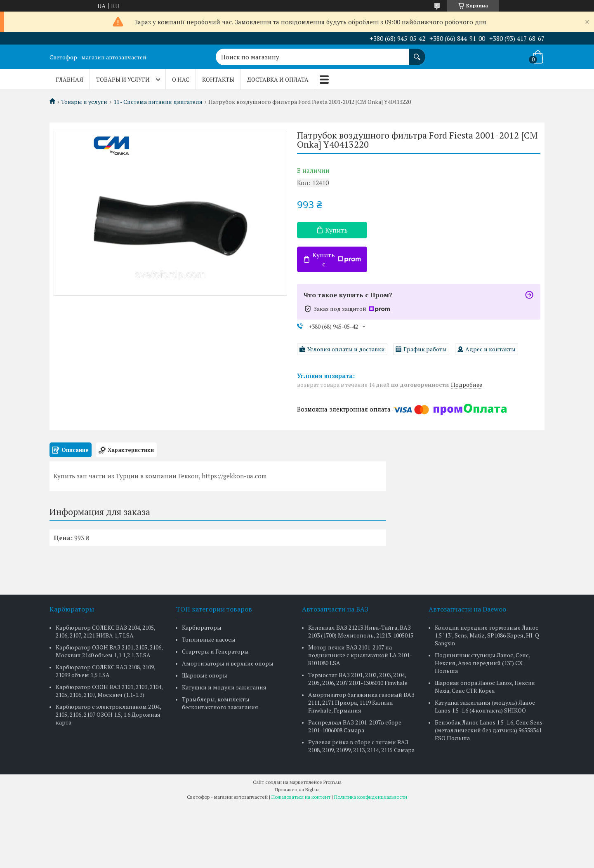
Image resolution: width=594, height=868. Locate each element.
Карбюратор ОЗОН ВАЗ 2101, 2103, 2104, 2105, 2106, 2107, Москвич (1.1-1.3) (109, 691)
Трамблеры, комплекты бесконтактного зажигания (220, 703)
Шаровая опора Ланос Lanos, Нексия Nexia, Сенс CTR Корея (485, 687)
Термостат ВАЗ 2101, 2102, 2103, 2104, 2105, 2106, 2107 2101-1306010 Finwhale (358, 679)
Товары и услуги (123, 79)
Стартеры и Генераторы (215, 651)
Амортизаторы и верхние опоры (228, 663)
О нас (181, 79)
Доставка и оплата (278, 79)
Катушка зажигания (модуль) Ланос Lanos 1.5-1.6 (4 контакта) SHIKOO (485, 706)
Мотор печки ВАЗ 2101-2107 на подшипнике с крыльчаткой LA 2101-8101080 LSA (360, 655)
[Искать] (417, 53)
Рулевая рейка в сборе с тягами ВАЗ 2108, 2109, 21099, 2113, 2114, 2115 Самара (361, 746)
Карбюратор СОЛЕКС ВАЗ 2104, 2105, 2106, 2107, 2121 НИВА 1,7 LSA (105, 631)
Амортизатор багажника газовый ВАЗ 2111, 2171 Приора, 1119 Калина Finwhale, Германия (361, 702)
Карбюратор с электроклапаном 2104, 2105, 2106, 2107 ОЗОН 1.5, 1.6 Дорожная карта (108, 714)
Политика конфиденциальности (371, 797)
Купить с (337, 259)
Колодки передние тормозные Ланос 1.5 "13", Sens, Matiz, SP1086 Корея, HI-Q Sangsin (487, 635)
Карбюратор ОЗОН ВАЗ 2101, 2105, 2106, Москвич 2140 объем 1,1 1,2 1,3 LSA (109, 651)
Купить (336, 230)
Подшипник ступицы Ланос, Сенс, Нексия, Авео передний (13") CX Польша (482, 663)
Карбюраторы (202, 627)
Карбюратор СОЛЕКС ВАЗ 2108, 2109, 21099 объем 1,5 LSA (105, 671)
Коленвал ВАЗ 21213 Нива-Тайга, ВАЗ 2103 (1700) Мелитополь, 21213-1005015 (361, 631)
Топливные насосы (209, 639)
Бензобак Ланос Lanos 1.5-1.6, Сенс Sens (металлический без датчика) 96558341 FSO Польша (489, 730)
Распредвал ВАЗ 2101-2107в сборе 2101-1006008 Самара (355, 726)
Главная (70, 79)
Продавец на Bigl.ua (297, 789)
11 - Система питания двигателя (158, 102)
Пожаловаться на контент (301, 797)
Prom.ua (332, 782)
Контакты (218, 79)
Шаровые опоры (205, 675)
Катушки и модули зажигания (224, 687)
